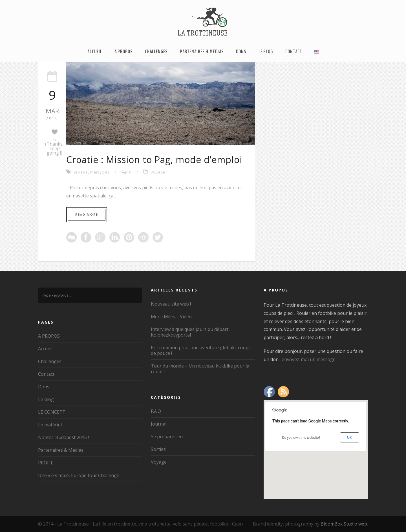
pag (106, 172)
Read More (87, 214)
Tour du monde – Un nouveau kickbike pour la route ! (200, 369)
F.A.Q (156, 411)
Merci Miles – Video (171, 317)
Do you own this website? (301, 438)
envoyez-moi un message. (309, 359)
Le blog (266, 52)
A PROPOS (123, 52)
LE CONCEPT (52, 412)
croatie (81, 172)
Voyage (158, 172)
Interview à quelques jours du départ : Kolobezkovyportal (191, 332)
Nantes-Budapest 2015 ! (63, 437)
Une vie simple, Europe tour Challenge (79, 475)
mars (95, 172)
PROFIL (46, 463)
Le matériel (50, 425)
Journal (159, 424)
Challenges (156, 52)
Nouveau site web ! (171, 304)
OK (350, 437)
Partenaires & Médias (202, 52)
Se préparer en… (168, 437)
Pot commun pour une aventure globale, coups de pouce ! (201, 350)
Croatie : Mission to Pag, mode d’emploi (154, 160)
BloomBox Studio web (344, 524)
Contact (294, 52)
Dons (241, 52)
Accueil (95, 52)
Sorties (158, 449)
